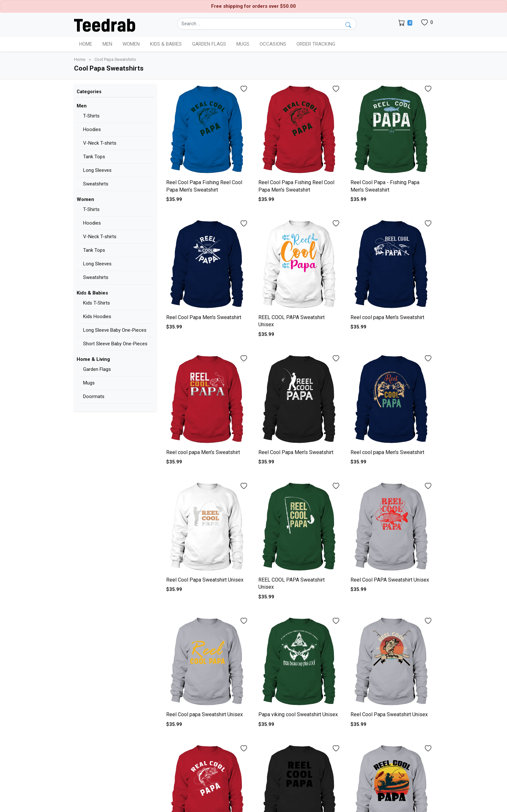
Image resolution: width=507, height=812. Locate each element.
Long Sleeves (97, 170)
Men (82, 106)
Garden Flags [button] (209, 44)
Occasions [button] (273, 44)
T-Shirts (91, 116)
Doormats (94, 396)
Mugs (243, 44)
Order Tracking (316, 44)
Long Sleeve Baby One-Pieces (115, 330)
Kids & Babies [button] (166, 44)
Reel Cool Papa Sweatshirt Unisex (205, 580)
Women (85, 199)
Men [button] (107, 44)
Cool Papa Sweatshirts (115, 59)
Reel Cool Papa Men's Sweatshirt (204, 317)
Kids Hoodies (97, 317)
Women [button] (131, 44)
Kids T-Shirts (97, 303)
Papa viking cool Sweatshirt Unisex (298, 714)
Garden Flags (97, 369)
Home (86, 44)
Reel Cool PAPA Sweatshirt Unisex (390, 580)
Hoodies (92, 129)
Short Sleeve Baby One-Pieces (115, 344)
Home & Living (93, 359)
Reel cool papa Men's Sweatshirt (387, 317)
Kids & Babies (92, 293)
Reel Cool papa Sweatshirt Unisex (205, 714)
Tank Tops (94, 157)
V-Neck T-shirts (100, 143)
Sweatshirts (96, 184)
